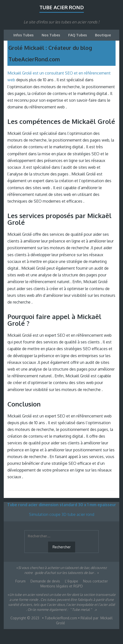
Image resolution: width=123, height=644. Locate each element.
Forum (20, 581)
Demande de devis (45, 581)
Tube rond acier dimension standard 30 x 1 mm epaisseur (62, 505)
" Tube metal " (81, 609)
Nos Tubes (51, 35)
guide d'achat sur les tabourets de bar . (65, 573)
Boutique (103, 35)
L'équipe (72, 581)
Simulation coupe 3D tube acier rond (62, 514)
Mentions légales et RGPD (62, 586)
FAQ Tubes (77, 35)
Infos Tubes (23, 35)
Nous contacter (95, 581)
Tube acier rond (62, 7)
